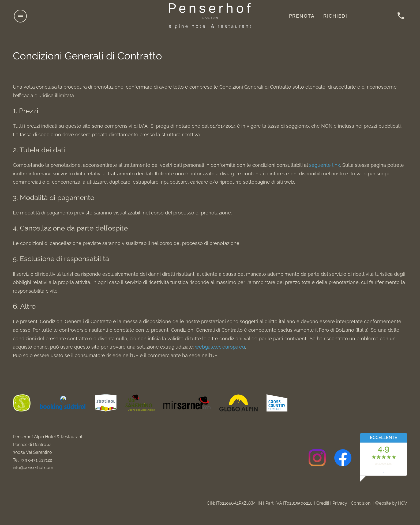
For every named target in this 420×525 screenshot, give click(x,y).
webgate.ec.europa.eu (220, 347)
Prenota (302, 16)
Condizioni (361, 503)
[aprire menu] (21, 16)
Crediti (323, 503)
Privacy (340, 503)
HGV (403, 503)
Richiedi (335, 16)
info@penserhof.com (33, 468)
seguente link (325, 165)
